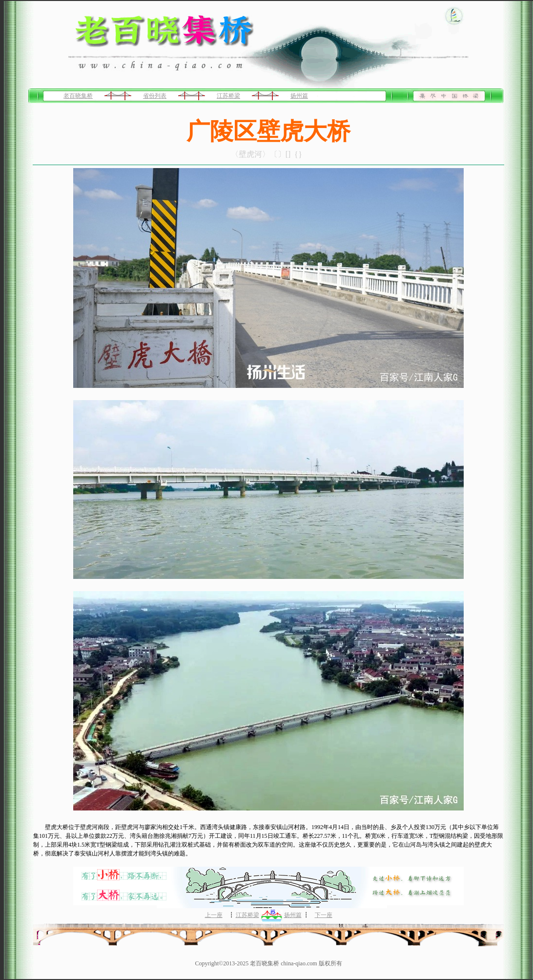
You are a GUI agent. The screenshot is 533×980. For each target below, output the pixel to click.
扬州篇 (299, 96)
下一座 (324, 915)
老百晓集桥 (78, 96)
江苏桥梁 (228, 96)
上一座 (214, 915)
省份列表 (155, 96)
